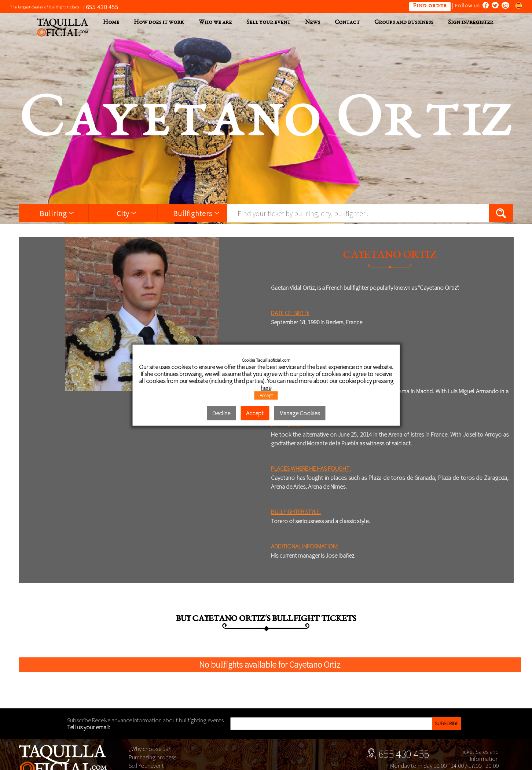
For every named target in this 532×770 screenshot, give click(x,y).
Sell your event (268, 23)
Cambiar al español (516, 5)
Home (111, 23)
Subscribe (447, 723)
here (266, 388)
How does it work (159, 23)
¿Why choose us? (150, 749)
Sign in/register (471, 23)
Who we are (215, 23)
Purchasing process (153, 757)
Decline (221, 413)
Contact (347, 23)
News (313, 23)
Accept (266, 395)
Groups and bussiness (404, 23)
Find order (430, 6)
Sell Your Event (146, 766)
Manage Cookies (300, 413)
